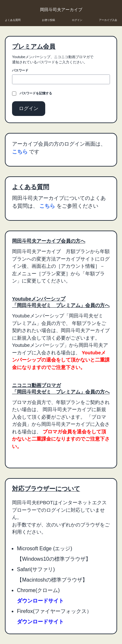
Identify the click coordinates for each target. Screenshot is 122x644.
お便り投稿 (48, 20)
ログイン (77, 20)
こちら (20, 152)
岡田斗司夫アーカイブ (61, 10)
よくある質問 (13, 20)
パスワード (20, 70)
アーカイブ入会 (108, 20)
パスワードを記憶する (36, 93)
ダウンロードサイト (40, 601)
